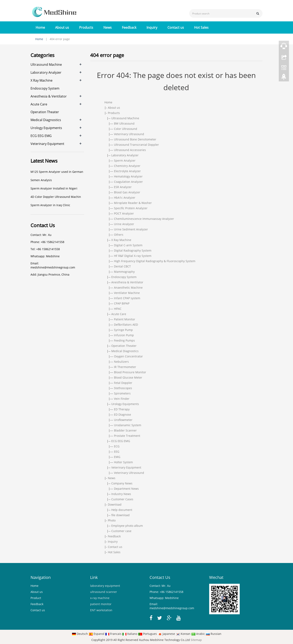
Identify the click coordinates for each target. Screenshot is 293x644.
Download (115, 504)
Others (119, 235)
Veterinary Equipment (126, 467)
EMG (117, 457)
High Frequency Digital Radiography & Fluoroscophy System (155, 261)
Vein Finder (122, 399)
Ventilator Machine (127, 293)
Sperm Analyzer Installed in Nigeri (54, 188)
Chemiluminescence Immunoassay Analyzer (144, 219)
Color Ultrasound (126, 129)
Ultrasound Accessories (130, 150)
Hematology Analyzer (128, 176)
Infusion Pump (124, 335)
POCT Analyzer (124, 213)
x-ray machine (100, 598)
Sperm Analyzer (125, 160)
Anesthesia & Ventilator (127, 282)
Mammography (124, 272)
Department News (126, 489)
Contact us (176, 27)
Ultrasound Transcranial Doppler (136, 145)
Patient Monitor (125, 319)
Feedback (129, 27)
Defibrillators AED (126, 325)
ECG (117, 446)
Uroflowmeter (123, 420)
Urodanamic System (128, 425)
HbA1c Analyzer (125, 198)
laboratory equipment (105, 586)
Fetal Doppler (123, 383)
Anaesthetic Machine (128, 287)
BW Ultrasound (124, 123)
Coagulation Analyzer (128, 182)
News (108, 27)
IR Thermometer (125, 367)
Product (36, 598)
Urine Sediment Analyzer (131, 229)
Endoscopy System (124, 277)
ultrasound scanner (104, 592)
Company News (122, 483)
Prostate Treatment (127, 436)
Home (40, 27)
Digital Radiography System (133, 250)
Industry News (121, 494)
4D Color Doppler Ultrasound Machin (56, 197)
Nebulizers (121, 362)
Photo (112, 520)
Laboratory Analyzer (125, 155)
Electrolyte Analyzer (127, 171)
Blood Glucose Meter (128, 377)
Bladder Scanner (125, 430)
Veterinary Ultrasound (129, 134)
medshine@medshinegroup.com (53, 267)
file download (120, 515)
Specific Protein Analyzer (131, 208)
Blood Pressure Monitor (130, 372)
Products (86, 27)
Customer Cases (122, 499)
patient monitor (101, 604)
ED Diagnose (122, 415)
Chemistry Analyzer (127, 166)
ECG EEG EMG (121, 441)
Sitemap (196, 640)
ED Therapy (122, 409)
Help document (122, 510)
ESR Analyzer (123, 187)
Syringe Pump (123, 330)
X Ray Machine (121, 240)
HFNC (118, 309)
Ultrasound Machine (125, 118)
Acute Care (119, 314)
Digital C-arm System (128, 245)
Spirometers (122, 393)
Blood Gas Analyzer (127, 192)
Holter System (123, 462)
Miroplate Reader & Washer (133, 203)
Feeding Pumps (124, 340)
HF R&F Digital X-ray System (133, 256)
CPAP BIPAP (122, 303)
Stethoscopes (123, 388)
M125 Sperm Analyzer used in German (57, 172)
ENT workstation (101, 610)
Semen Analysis (41, 180)
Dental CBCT (122, 266)
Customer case (121, 531)
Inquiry (152, 27)
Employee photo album (127, 526)
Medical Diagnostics (125, 351)
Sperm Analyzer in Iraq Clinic (50, 205)
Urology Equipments (125, 404)
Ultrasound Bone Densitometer (135, 139)
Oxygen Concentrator (128, 356)
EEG (117, 452)
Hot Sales (201, 27)
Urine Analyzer (124, 224)
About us (62, 27)
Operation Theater (124, 346)
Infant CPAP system (127, 298)
